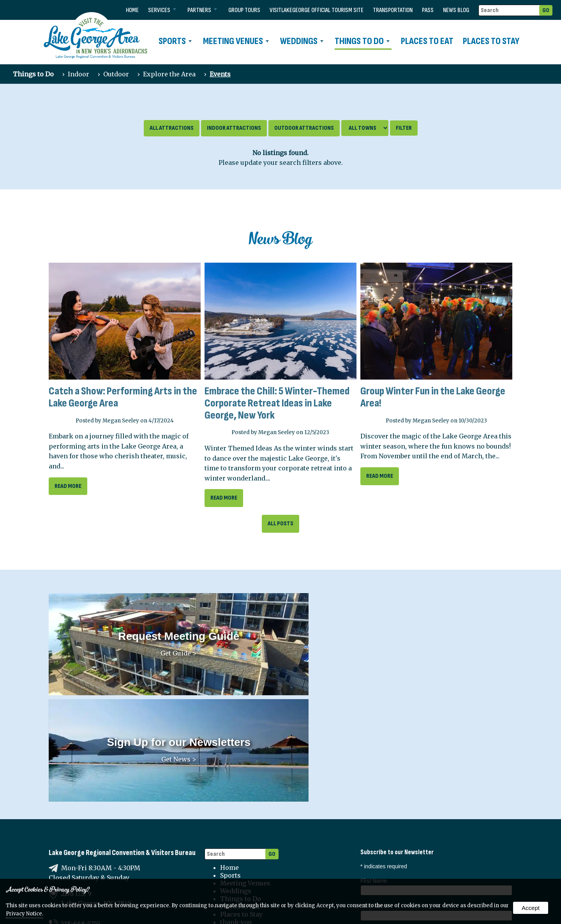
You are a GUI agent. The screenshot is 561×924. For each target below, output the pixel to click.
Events (220, 74)
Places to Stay (491, 41)
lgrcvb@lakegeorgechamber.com (113, 819)
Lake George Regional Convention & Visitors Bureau (122, 729)
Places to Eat (427, 41)
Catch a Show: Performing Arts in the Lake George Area (123, 397)
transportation (393, 10)
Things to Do (362, 41)
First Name (374, 756)
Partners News (383, 866)
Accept (531, 908)
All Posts (280, 524)
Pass (428, 10)
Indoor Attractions (234, 128)
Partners (202, 10)
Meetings (427, 857)
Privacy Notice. (25, 914)
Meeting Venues (236, 41)
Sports (175, 41)
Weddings (302, 41)
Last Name (374, 781)
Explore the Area (169, 74)
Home (132, 10)
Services (162, 10)
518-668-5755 (81, 799)
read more (68, 486)
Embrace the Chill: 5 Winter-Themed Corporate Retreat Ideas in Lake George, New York (277, 403)
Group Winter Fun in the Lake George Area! (433, 397)
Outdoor (116, 74)
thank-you (236, 798)
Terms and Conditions (256, 849)
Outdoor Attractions (304, 128)
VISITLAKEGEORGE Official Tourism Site (317, 10)
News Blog (456, 10)
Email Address (380, 832)
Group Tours (244, 10)
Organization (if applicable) (393, 807)
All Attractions (172, 128)
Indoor (79, 74)
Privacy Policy (242, 841)
